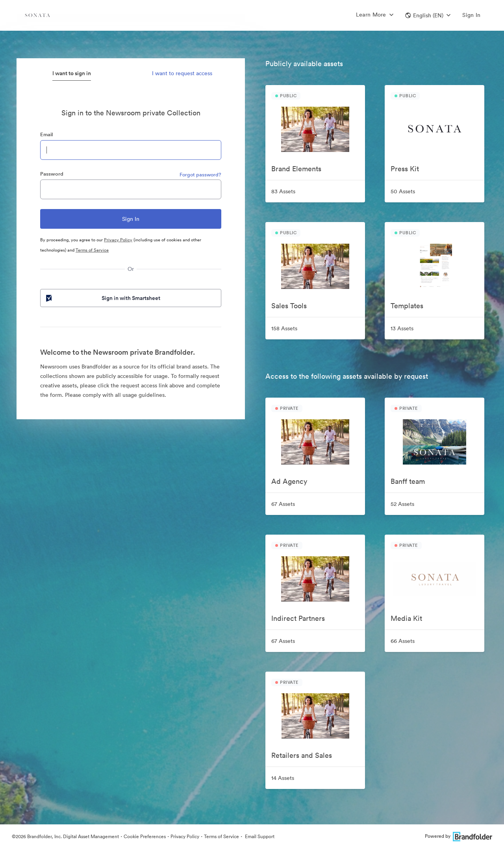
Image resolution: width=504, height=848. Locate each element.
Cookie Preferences (145, 836)
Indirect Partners (298, 618)
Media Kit (406, 618)
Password (52, 174)
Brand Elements (296, 169)
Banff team (408, 481)
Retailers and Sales (302, 755)
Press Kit (405, 169)
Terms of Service (92, 250)
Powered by (459, 836)
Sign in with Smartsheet (102, 298)
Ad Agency (289, 481)
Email (46, 134)
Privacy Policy (118, 240)
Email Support (259, 836)
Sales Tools (289, 306)
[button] (428, 15)
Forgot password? (200, 175)
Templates (407, 306)
